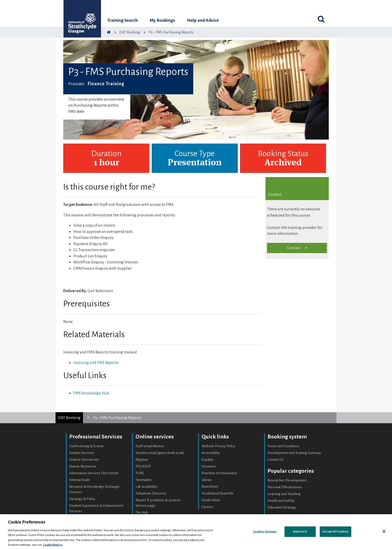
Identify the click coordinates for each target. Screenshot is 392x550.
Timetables (144, 480)
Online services (155, 437)
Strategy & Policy (82, 499)
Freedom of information (219, 473)
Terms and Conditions (283, 446)
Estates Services (82, 453)
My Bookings (162, 20)
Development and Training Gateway (294, 453)
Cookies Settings (265, 532)
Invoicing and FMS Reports (96, 363)
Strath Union (211, 500)
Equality (207, 460)
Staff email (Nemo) (150, 446)
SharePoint (210, 487)
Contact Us (275, 460)
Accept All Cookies (335, 532)
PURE (140, 473)
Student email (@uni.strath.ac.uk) (160, 453)
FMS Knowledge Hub (91, 393)
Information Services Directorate (94, 473)
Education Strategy (282, 507)
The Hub (142, 512)
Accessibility (211, 453)
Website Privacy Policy (218, 446)
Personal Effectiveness (285, 487)
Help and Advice (203, 20)
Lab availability (146, 487)
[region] (196, 532)
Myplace (142, 460)
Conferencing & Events (86, 446)
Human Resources (83, 466)
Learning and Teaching (284, 494)
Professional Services (96, 437)
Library (207, 480)
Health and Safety (281, 501)
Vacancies (209, 466)
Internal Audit (79, 480)
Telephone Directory (151, 493)
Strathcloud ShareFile (217, 493)
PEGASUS (143, 466)
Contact (294, 248)
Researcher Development (287, 480)
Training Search (122, 20)
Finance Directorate (84, 460)
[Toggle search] (321, 19)
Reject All (300, 532)
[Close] (384, 531)
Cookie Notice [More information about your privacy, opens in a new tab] (53, 545)
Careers (207, 507)
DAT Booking (69, 418)
